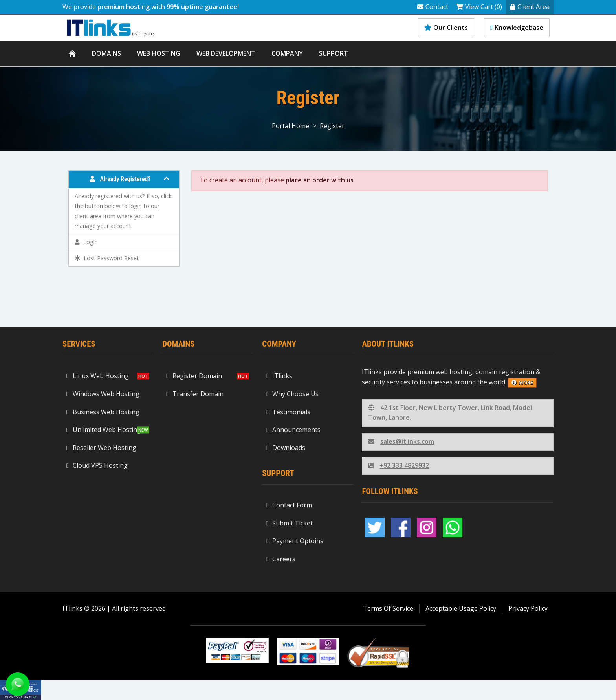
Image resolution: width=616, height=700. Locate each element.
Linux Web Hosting (98, 376)
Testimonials (288, 412)
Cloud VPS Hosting (97, 465)
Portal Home (291, 126)
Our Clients (446, 28)
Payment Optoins (295, 541)
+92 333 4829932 (399, 465)
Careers (281, 559)
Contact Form (289, 505)
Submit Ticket (289, 523)
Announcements (293, 430)
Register (332, 126)
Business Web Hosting (103, 412)
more (522, 382)
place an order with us (320, 180)
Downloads (286, 448)
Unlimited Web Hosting (104, 430)
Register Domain (194, 376)
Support (334, 53)
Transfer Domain (195, 394)
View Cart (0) (479, 7)
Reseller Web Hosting (101, 448)
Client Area (530, 7)
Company (287, 53)
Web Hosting (159, 53)
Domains (106, 53)
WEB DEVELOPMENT (226, 53)
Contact (433, 7)
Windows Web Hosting (103, 394)
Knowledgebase (517, 28)
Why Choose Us (292, 394)
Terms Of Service (388, 608)
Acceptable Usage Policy (461, 608)
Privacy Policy (528, 608)
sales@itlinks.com (401, 441)
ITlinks (279, 376)
